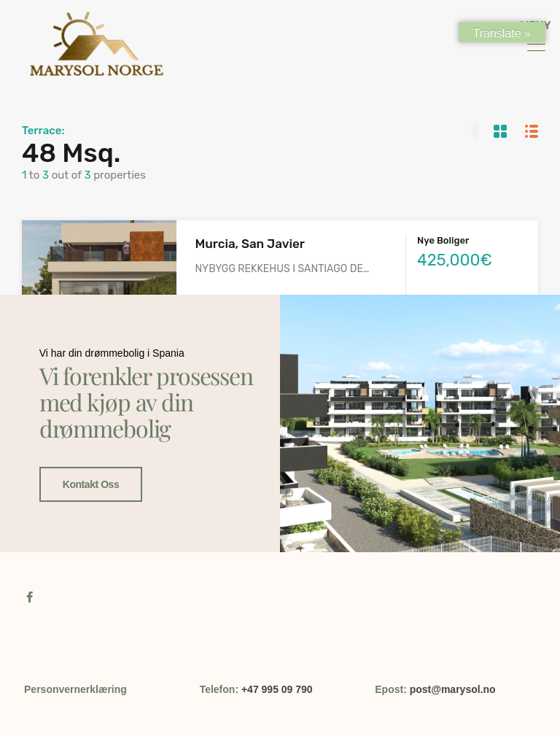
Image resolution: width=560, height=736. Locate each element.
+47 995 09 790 (277, 689)
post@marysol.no (453, 689)
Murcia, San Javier (249, 244)
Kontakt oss (91, 484)
